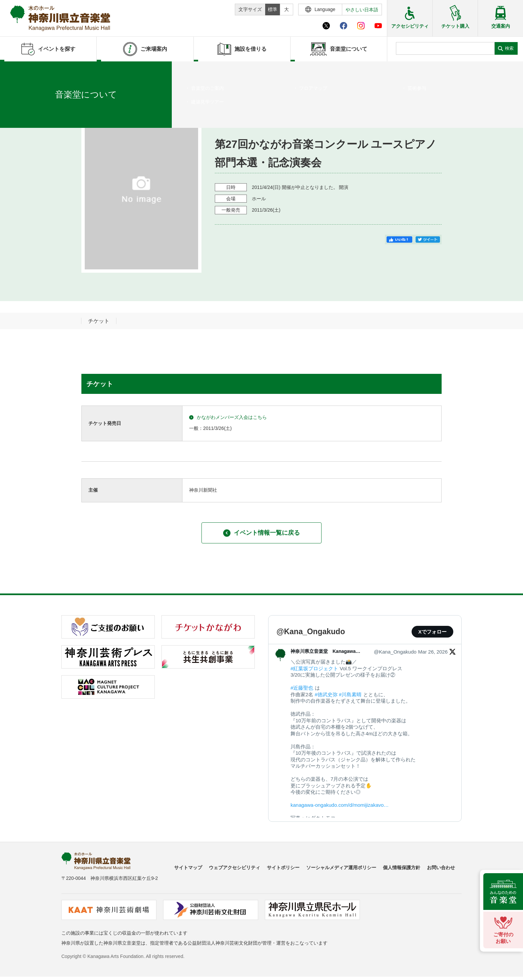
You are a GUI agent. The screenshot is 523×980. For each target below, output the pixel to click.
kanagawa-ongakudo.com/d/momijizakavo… (340, 805)
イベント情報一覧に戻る (261, 533)
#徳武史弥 (326, 694)
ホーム (16, 70)
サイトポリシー (283, 868)
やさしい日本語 (362, 10)
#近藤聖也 (302, 688)
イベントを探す (42, 70)
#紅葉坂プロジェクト (314, 668)
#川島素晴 (350, 694)
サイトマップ (188, 868)
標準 (273, 9)
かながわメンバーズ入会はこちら (228, 417)
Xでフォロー (432, 632)
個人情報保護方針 (402, 868)
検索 (509, 48)
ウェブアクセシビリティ (234, 868)
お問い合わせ (441, 868)
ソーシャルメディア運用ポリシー (341, 868)
